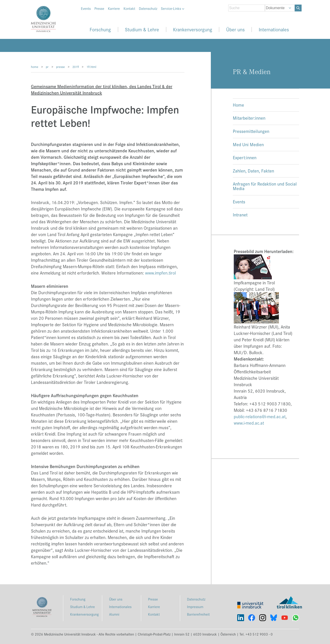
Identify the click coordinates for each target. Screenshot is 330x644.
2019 (76, 67)
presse (60, 67)
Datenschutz (148, 8)
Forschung (100, 30)
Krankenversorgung (193, 30)
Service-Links (173, 8)
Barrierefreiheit (198, 614)
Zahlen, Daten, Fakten (253, 171)
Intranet (240, 214)
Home (238, 105)
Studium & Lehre (142, 30)
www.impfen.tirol (160, 273)
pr (47, 67)
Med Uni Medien (248, 144)
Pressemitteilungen (251, 131)
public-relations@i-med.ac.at (260, 416)
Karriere (114, 8)
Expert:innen (245, 157)
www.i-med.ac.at (249, 423)
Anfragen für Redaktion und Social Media (265, 186)
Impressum (195, 607)
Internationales (274, 30)
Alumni (114, 614)
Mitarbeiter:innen (249, 118)
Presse (99, 8)
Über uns (235, 30)
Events (86, 8)
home (35, 67)
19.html (91, 67)
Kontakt (129, 8)
